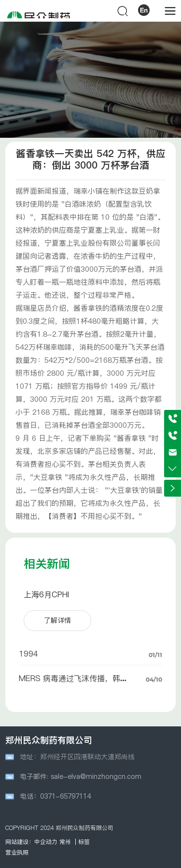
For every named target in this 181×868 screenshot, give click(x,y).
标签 (84, 842)
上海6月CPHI (46, 594)
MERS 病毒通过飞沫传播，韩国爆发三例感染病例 (73, 683)
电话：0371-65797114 (55, 796)
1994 (28, 654)
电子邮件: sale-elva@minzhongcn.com (81, 776)
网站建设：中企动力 (31, 842)
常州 (65, 842)
